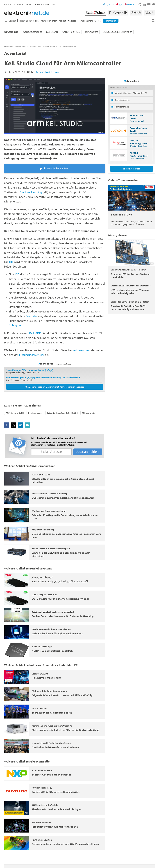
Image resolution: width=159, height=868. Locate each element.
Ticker (22, 21)
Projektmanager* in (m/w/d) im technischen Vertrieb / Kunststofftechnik (43, 377)
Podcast (62, 21)
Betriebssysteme (35, 413)
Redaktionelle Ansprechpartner (117, 32)
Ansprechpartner (41, 4)
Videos (36, 21)
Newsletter (9, 4)
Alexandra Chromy (48, 72)
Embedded (20, 47)
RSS (53, 4)
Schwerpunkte (11, 32)
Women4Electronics (33, 32)
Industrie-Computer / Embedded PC (62, 413)
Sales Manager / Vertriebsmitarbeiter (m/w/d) (30, 370)
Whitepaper (73, 21)
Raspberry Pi (52, 32)
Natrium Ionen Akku (71, 32)
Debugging (15, 325)
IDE (11, 262)
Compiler (32, 316)
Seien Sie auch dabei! (132, 169)
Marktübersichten (49, 21)
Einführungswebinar (32, 355)
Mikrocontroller (89, 413)
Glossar (98, 21)
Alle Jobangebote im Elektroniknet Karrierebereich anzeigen (55, 387)
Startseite (9, 47)
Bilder (29, 21)
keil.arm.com (81, 350)
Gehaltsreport (91, 32)
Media (28, 4)
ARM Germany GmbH (15, 413)
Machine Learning (31, 192)
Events (20, 4)
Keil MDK (35, 333)
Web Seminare (86, 21)
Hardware (32, 47)
